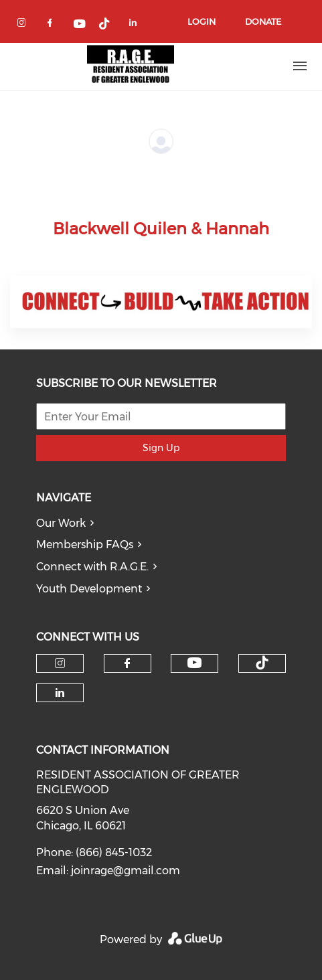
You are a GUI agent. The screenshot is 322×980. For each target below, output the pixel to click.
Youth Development (89, 589)
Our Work (61, 523)
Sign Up (161, 448)
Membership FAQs (85, 545)
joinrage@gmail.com (126, 871)
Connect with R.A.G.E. (92, 567)
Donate (263, 21)
